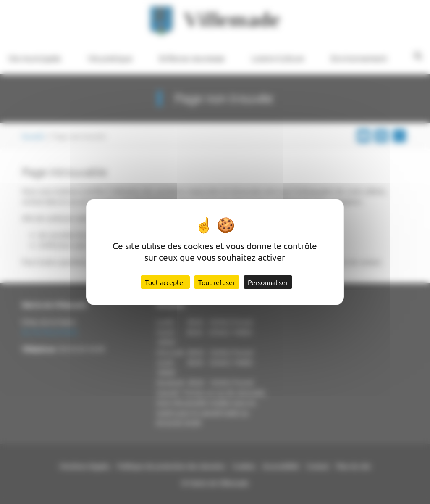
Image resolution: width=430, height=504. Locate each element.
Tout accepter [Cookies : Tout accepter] (165, 282)
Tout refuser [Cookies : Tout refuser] (217, 282)
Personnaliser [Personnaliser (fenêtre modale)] (268, 282)
